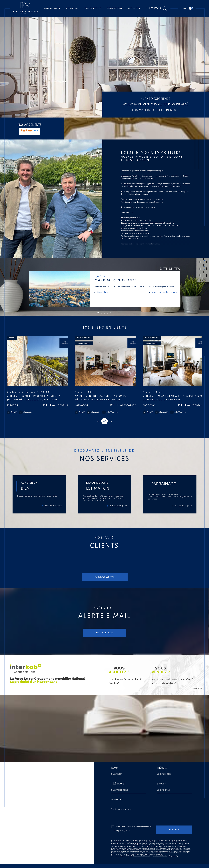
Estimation (72, 9)
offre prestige (93, 9)
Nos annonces (52, 9)
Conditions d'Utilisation (160, 840)
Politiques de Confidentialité (142, 840)
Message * (117, 784)
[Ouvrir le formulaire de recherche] (158, 9)
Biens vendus (114, 9)
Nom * (115, 752)
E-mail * (162, 768)
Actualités (134, 9)
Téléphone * (118, 768)
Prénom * (163, 752)
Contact (205, 265)
